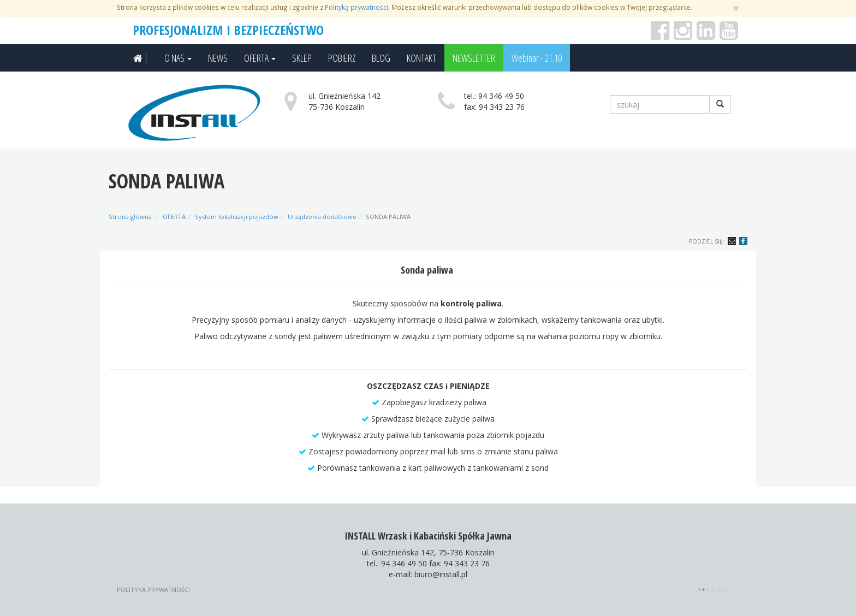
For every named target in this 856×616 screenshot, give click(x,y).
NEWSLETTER (474, 58)
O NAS (178, 58)
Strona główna (130, 217)
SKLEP (302, 58)
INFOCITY (717, 590)
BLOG (381, 58)
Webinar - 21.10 (537, 58)
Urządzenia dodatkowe (322, 217)
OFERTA (260, 58)
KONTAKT (421, 58)
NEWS (218, 58)
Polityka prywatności (153, 590)
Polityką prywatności (356, 7)
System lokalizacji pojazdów (237, 217)
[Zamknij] (736, 8)
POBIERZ (342, 58)
